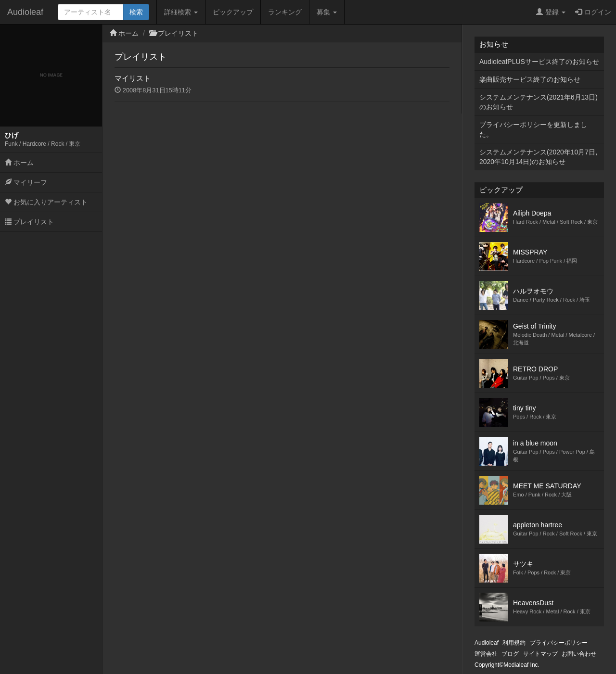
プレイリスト (29, 222)
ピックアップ (233, 12)
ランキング (285, 12)
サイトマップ (540, 654)
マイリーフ (26, 182)
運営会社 (486, 654)
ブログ (510, 654)
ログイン (593, 12)
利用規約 (514, 643)
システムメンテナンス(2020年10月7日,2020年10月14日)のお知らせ (538, 157)
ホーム (19, 163)
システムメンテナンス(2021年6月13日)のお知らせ (539, 102)
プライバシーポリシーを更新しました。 (533, 129)
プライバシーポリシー (559, 643)
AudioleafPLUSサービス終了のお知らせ (539, 62)
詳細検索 (181, 12)
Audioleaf (25, 12)
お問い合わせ (579, 654)
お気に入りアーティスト (46, 202)
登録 (551, 12)
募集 (327, 12)
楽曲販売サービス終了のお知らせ (530, 79)
